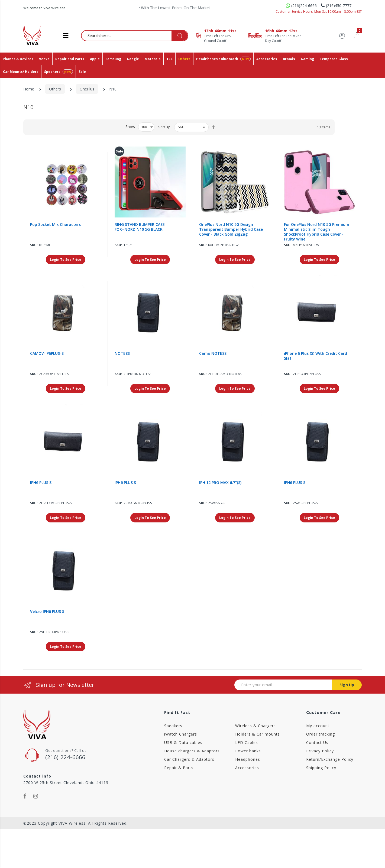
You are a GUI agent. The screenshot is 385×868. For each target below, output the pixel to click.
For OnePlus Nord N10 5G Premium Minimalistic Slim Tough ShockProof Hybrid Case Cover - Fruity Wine (317, 232)
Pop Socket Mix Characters (55, 225)
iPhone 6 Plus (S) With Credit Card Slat (316, 356)
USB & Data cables (183, 742)
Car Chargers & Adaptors (189, 759)
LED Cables (247, 742)
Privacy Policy (320, 751)
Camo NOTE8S (213, 353)
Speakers (173, 726)
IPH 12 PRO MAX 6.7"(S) (220, 483)
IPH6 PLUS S (41, 483)
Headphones (248, 759)
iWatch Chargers (181, 734)
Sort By (164, 127)
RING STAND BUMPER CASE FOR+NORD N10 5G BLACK (140, 227)
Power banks (248, 751)
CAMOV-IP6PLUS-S (47, 353)
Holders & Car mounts (258, 734)
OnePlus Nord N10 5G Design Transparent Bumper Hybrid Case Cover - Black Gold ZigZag (231, 229)
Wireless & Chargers (255, 726)
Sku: (34, 245)
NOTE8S (122, 353)
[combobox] (135, 35)
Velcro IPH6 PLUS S (47, 612)
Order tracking (321, 734)
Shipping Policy (321, 768)
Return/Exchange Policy (330, 759)
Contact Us (317, 742)
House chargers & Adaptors (192, 751)
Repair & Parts (179, 768)
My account (318, 726)
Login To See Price (66, 260)
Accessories (247, 768)
